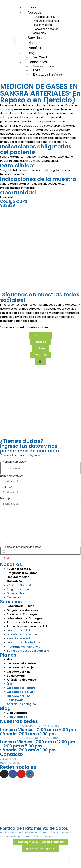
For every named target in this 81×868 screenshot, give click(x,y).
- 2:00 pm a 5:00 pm (21, 746)
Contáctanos (37, 62)
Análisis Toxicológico (21, 680)
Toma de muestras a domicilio (28, 651)
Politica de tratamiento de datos (34, 828)
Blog (31, 53)
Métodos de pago (43, 66)
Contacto (11, 754)
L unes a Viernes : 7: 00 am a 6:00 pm (38, 730)
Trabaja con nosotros (46, 29)
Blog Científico (17, 713)
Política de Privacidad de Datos (34, 551)
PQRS (37, 71)
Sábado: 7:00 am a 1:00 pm (28, 734)
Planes (8, 655)
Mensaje (6, 498)
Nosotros (35, 12)
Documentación (42, 25)
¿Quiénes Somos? (44, 17)
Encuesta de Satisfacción (48, 75)
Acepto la (29, 551)
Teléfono (6, 487)
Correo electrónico (12, 476)
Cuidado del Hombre (21, 664)
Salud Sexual (16, 676)
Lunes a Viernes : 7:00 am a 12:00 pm (38, 742)
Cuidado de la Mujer (21, 668)
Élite (10, 659)
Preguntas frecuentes (46, 21)
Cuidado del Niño (19, 672)
